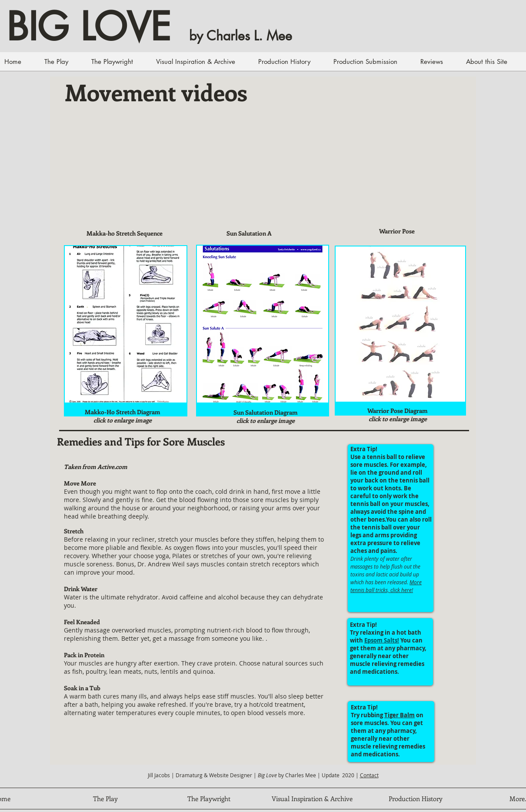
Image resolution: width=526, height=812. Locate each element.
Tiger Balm (399, 715)
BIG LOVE (89, 27)
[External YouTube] (125, 177)
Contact (369, 775)
